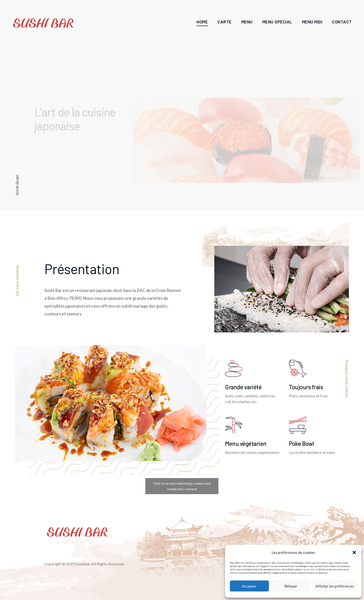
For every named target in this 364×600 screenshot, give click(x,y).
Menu (247, 22)
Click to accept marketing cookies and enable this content (182, 486)
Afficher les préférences (335, 586)
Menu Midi (312, 22)
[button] (354, 552)
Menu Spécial (277, 22)
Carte (225, 22)
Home (202, 22)
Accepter (249, 586)
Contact (342, 22)
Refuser (291, 586)
